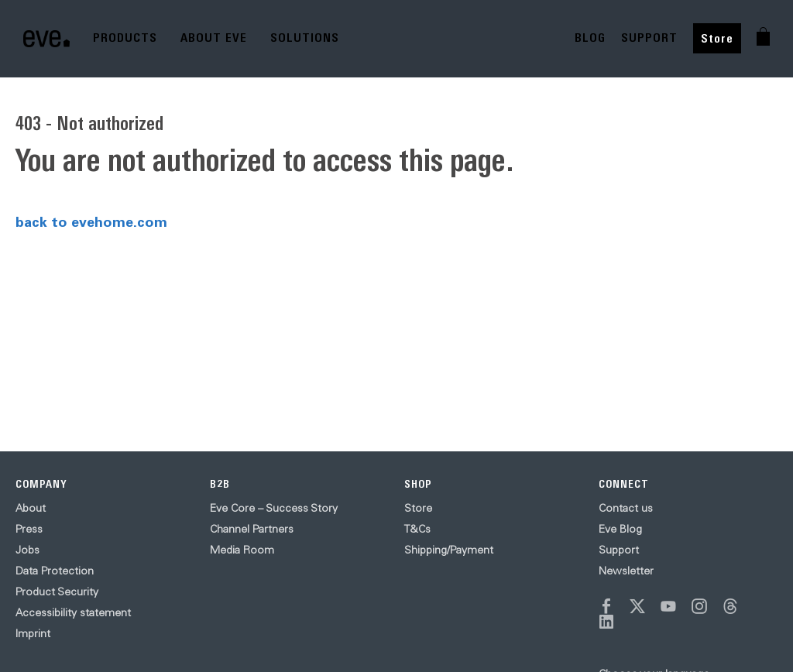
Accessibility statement (73, 612)
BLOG (590, 38)
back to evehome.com (91, 221)
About (31, 508)
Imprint (33, 633)
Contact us (626, 508)
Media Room (242, 550)
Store (717, 38)
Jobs (27, 550)
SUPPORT (649, 38)
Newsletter (626, 571)
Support (619, 550)
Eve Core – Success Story (274, 508)
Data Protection (55, 571)
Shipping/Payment (449, 550)
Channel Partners (252, 529)
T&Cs (417, 529)
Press (29, 529)
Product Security (57, 591)
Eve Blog (620, 529)
